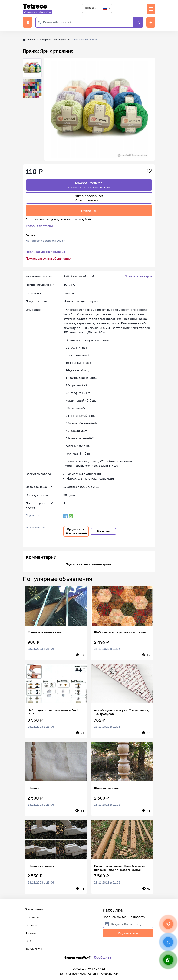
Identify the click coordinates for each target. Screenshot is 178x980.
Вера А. (31, 235)
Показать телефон (89, 185)
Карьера (31, 925)
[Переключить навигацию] (151, 9)
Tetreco (35, 6)
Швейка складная (41, 866)
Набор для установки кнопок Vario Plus (54, 712)
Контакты (32, 917)
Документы (33, 949)
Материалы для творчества (55, 39)
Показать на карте (138, 276)
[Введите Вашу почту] (132, 924)
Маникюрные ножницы (45, 632)
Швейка (34, 788)
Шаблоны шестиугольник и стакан (120, 632)
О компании (34, 909)
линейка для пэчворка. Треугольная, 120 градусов (122, 712)
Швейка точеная (106, 788)
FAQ (28, 941)
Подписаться (128, 933)
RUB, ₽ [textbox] (90, 8)
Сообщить (103, 957)
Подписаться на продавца (45, 252)
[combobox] (90, 8)
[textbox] (106, 8)
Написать (103, 531)
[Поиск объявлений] (88, 22)
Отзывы (30, 933)
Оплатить (89, 211)
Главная (29, 39)
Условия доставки (39, 226)
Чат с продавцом (89, 198)
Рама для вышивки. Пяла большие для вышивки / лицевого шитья (120, 868)
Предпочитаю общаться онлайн (76, 531)
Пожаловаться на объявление (48, 258)
